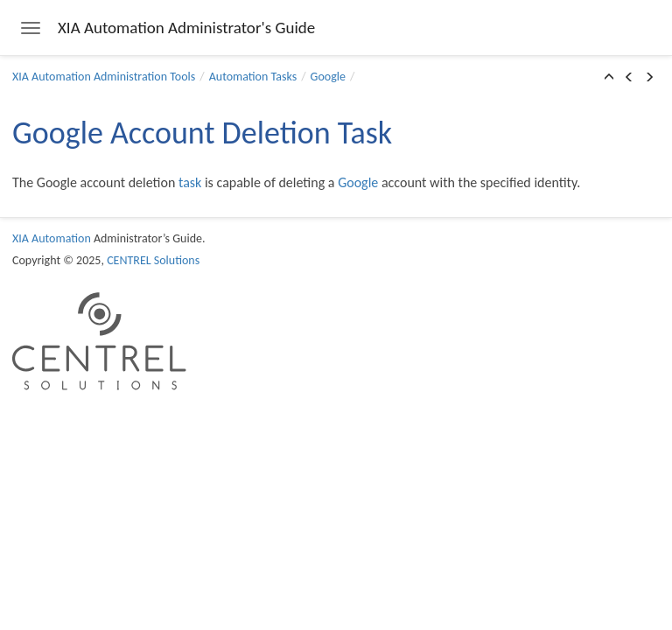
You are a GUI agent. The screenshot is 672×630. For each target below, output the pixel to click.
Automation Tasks (253, 77)
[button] (609, 78)
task (190, 182)
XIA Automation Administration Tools (104, 77)
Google (328, 77)
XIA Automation (52, 238)
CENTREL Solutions (153, 260)
